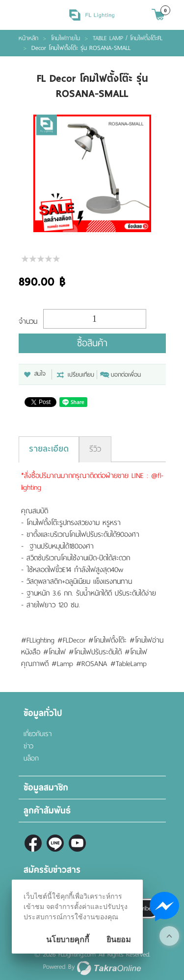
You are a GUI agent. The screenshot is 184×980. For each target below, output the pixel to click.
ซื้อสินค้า (92, 343)
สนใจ (40, 374)
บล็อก (31, 758)
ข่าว (28, 746)
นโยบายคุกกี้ (68, 940)
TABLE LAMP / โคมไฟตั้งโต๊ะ (125, 38)
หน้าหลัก (28, 38)
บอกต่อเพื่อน (126, 375)
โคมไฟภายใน (66, 38)
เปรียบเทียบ (81, 375)
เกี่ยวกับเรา (38, 734)
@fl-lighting (55, 843)
